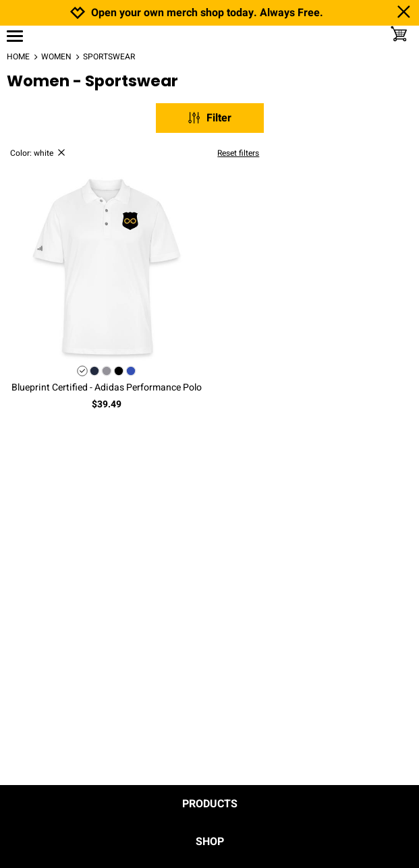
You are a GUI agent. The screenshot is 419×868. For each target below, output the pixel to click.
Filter (209, 118)
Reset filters (238, 153)
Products (210, 804)
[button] (107, 267)
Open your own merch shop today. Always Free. (207, 13)
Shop (210, 842)
